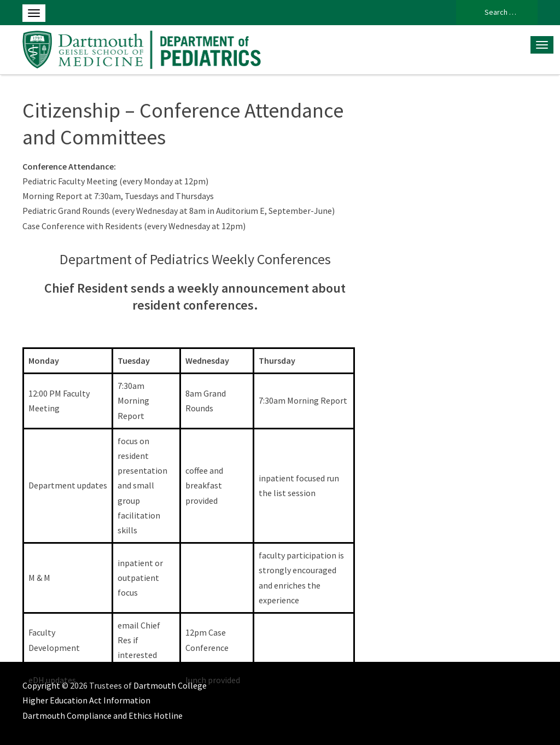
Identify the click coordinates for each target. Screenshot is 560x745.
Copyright (41, 685)
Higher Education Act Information (86, 700)
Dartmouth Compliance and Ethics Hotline (103, 715)
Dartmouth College (170, 685)
